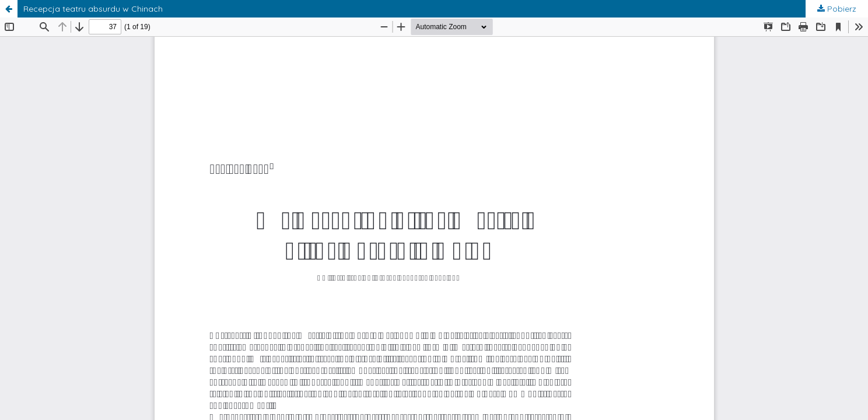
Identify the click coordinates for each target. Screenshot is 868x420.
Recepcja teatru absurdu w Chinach (93, 9)
